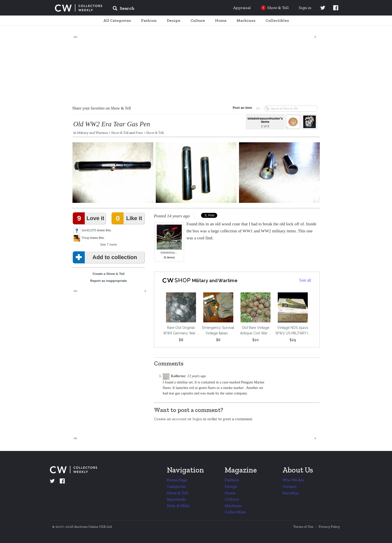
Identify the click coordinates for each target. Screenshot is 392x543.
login (197, 419)
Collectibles (235, 512)
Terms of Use (303, 527)
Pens (139, 133)
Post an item (242, 108)
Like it (128, 218)
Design (231, 486)
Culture (232, 499)
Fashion (232, 480)
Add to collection (106, 257)
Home (230, 493)
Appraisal (242, 8)
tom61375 (89, 230)
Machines (233, 506)
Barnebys (291, 493)
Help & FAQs (178, 506)
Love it (89, 218)
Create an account (170, 419)
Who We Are (293, 480)
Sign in (305, 8)
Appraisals (176, 499)
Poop (85, 238)
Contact (289, 486)
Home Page (177, 480)
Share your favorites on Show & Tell (102, 108)
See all (305, 280)
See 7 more (108, 244)
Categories (176, 486)
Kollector (178, 376)
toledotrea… (169, 239)
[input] (160, 9)
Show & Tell (120, 133)
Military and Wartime (92, 133)
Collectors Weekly (78, 8)
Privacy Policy (329, 527)
